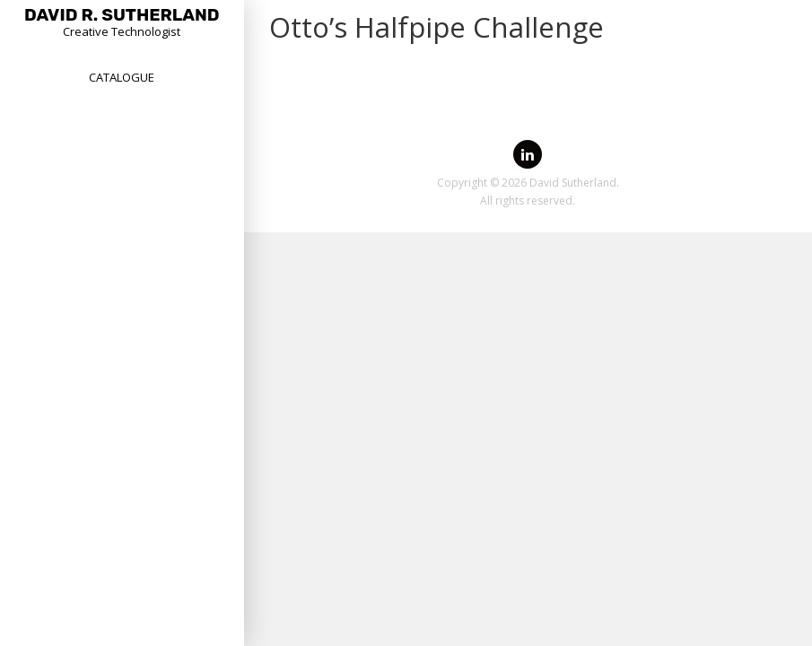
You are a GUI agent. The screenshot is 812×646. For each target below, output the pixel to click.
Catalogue (122, 77)
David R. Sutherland (122, 15)
